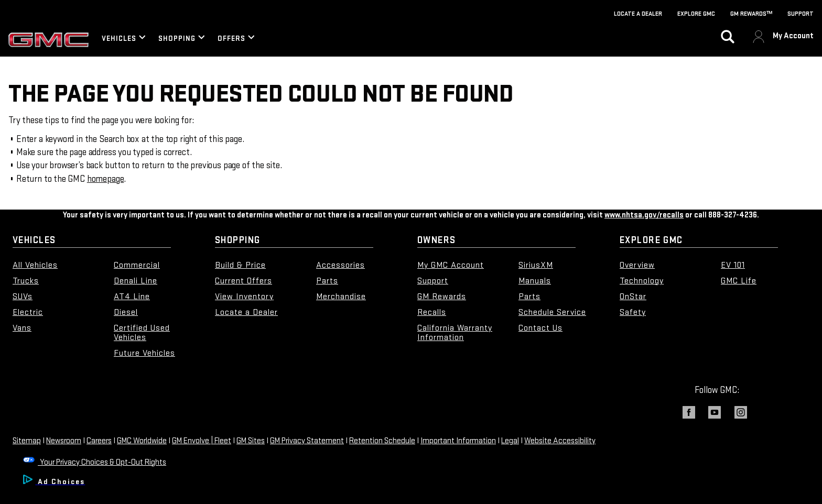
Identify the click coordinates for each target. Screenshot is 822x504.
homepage (106, 179)
